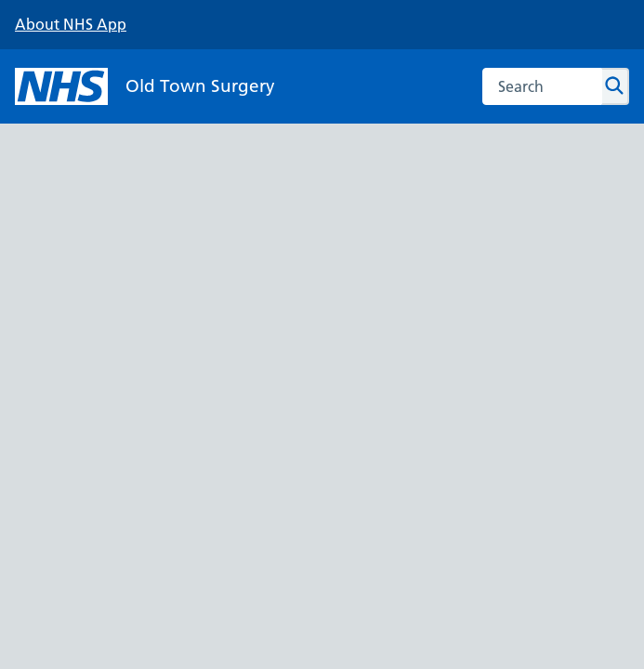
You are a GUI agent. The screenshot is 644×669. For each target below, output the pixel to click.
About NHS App (71, 24)
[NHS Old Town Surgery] (145, 86)
